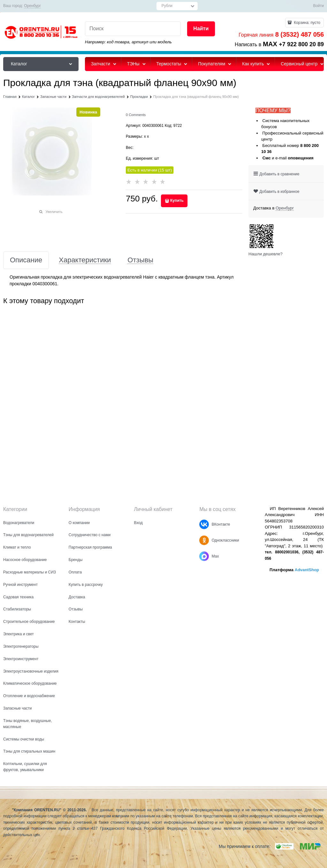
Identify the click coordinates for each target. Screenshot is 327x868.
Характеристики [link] (85, 260)
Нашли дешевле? (266, 254)
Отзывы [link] (140, 260)
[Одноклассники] (204, 540)
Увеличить (54, 212)
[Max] (204, 556)
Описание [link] (26, 260)
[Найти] (201, 29)
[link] (32, 6)
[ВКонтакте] (204, 524)
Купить (177, 201)
